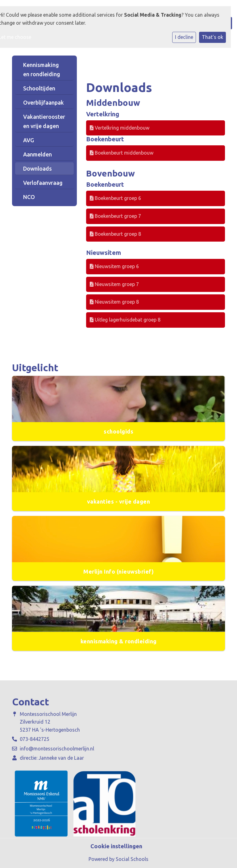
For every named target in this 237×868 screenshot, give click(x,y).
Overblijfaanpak (44, 102)
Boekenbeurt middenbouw (122, 153)
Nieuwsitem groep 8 (114, 302)
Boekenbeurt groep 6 (115, 198)
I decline (184, 37)
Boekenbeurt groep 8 (115, 234)
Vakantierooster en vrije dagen (44, 121)
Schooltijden (39, 88)
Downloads (37, 168)
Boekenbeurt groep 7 (115, 216)
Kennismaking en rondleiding (42, 69)
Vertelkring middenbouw (120, 128)
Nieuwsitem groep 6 (114, 266)
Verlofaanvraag (43, 183)
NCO (29, 197)
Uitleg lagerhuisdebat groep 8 (125, 320)
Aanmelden (37, 154)
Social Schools (132, 859)
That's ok (212, 37)
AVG (29, 140)
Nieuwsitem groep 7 (114, 284)
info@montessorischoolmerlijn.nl (57, 749)
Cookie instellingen (116, 846)
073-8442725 (35, 739)
